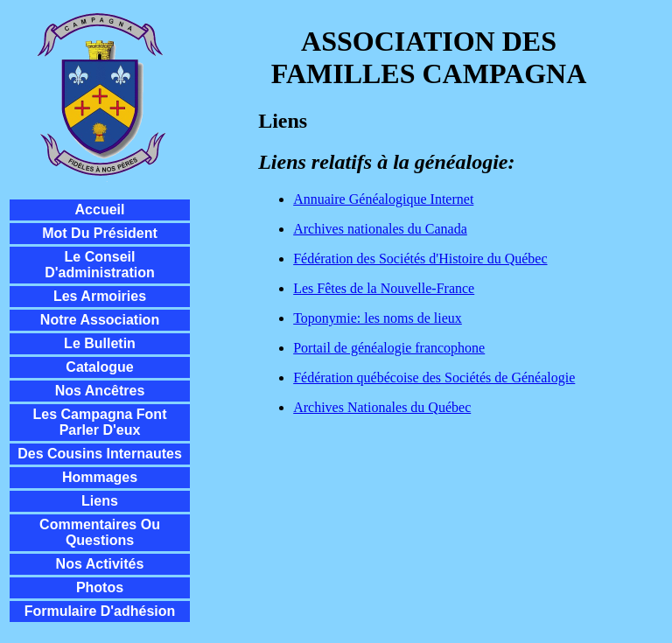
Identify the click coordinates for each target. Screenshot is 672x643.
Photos (100, 587)
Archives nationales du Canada (380, 229)
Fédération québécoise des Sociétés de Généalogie (434, 377)
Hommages (100, 477)
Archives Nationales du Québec (382, 407)
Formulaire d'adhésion (100, 611)
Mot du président (100, 233)
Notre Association (100, 320)
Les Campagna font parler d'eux (100, 422)
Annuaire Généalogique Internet (383, 199)
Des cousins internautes (100, 454)
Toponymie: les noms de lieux (378, 318)
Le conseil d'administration (100, 265)
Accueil (100, 210)
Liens (100, 501)
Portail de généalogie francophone (389, 348)
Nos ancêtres (100, 391)
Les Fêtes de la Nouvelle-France (384, 288)
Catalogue (99, 367)
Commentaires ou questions (100, 532)
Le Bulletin (100, 343)
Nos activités (100, 564)
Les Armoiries (100, 296)
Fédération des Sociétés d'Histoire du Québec (420, 259)
